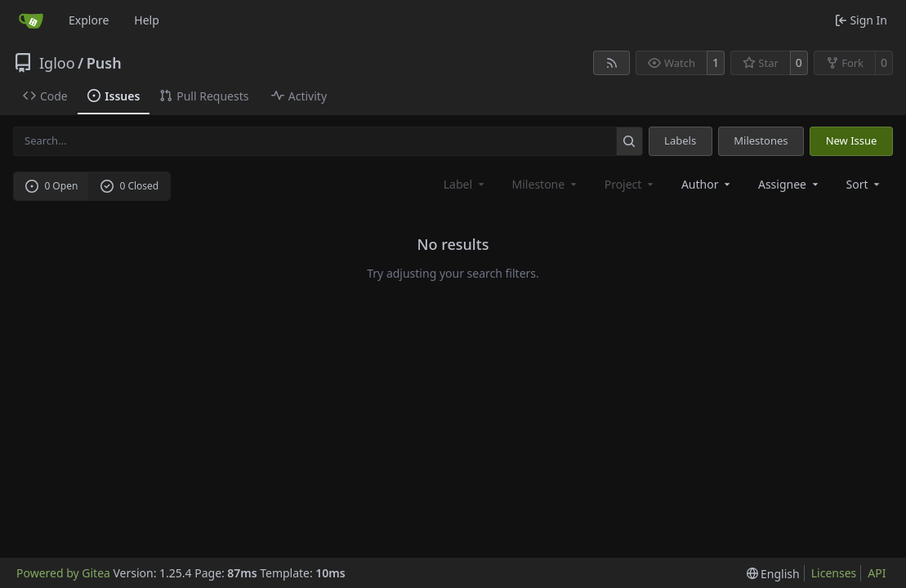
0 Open (52, 186)
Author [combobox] (707, 184)
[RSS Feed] (612, 63)
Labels (680, 140)
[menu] (865, 184)
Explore (89, 20)
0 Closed (130, 186)
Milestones (761, 140)
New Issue (852, 140)
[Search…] (629, 141)
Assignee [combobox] (790, 184)
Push (104, 63)
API (877, 573)
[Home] (31, 20)
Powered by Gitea (63, 573)
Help (147, 20)
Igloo (57, 63)
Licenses (834, 573)
